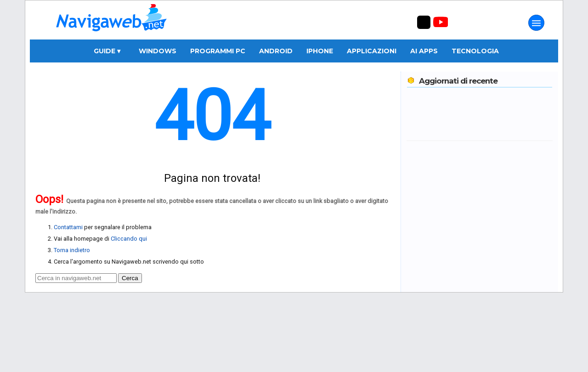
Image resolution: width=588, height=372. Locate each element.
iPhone (320, 51)
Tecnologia (475, 51)
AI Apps (424, 51)
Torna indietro (72, 250)
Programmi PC (218, 51)
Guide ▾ (107, 51)
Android (276, 51)
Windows (158, 51)
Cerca (130, 278)
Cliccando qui (129, 239)
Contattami (68, 227)
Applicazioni (372, 51)
